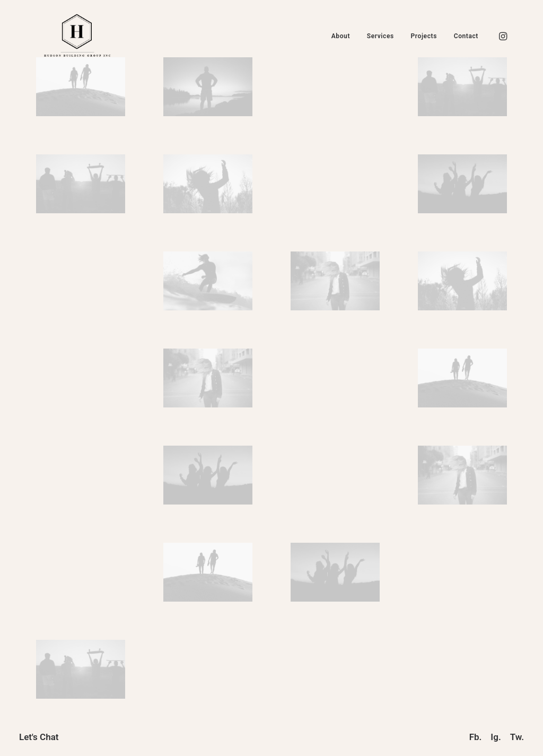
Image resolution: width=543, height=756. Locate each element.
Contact (466, 36)
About (341, 36)
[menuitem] (341, 36)
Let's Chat (39, 737)
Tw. (517, 737)
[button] (502, 36)
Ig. (496, 737)
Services (380, 36)
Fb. (476, 737)
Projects (424, 36)
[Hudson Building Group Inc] (77, 36)
